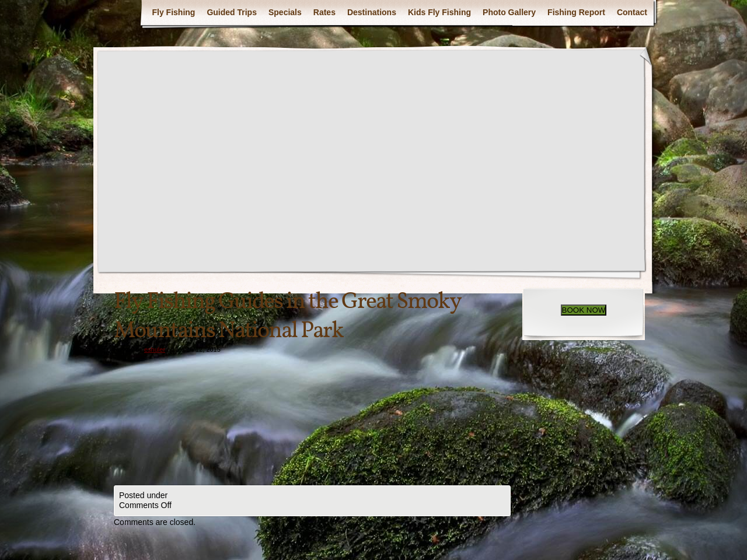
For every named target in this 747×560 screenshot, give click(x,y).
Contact (632, 12)
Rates (324, 12)
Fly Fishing (173, 12)
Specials (285, 12)
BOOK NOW (584, 310)
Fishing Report (576, 12)
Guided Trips (232, 12)
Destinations (372, 12)
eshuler (155, 349)
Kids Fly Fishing (439, 12)
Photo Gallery (509, 12)
